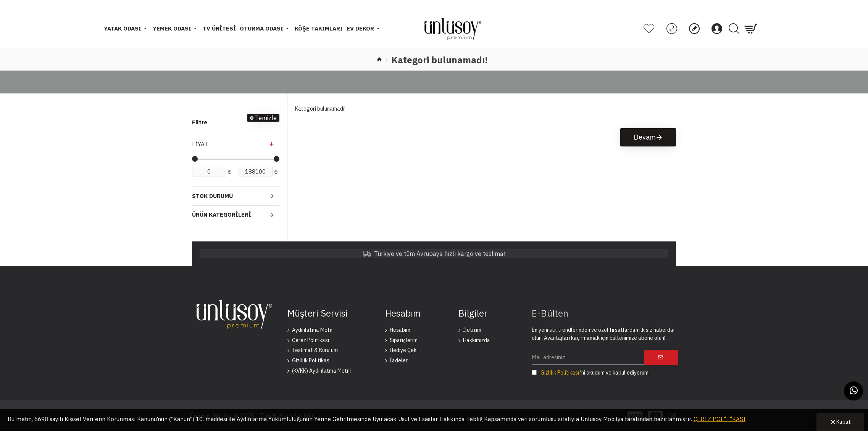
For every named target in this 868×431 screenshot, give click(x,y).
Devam (645, 137)
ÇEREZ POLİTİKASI (720, 419)
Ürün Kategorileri (222, 215)
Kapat (844, 422)
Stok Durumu (212, 196)
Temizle (266, 118)
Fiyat (200, 144)
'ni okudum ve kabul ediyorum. (591, 373)
